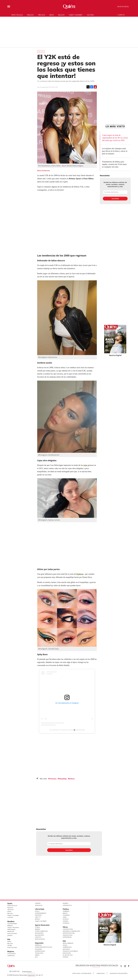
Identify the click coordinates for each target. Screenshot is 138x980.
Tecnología (39, 953)
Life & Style (40, 909)
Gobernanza (67, 947)
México (65, 913)
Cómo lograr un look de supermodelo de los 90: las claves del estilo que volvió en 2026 (115, 138)
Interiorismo (67, 937)
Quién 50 (121, 15)
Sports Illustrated (42, 925)
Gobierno (66, 911)
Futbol (38, 927)
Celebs (10, 945)
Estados (66, 919)
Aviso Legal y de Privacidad (82, 973)
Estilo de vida (12, 947)
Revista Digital (123, 7)
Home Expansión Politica (44, 947)
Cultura (90, 15)
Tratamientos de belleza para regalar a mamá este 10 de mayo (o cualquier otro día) (114, 164)
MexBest (11, 921)
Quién (10, 903)
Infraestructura (69, 933)
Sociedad (66, 923)
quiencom (127, 966)
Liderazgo (11, 956)
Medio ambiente (68, 943)
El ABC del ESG (68, 955)
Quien (121, 966)
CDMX (65, 917)
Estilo (37, 911)
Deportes (38, 915)
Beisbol (38, 929)
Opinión (38, 903)
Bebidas (10, 926)
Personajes (11, 929)
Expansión (39, 943)
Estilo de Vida (12, 933)
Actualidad (11, 954)
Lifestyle (38, 937)
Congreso (66, 915)
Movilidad (66, 949)
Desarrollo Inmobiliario (71, 931)
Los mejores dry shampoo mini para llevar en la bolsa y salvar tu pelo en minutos (115, 151)
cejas (85, 465)
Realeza (30, 15)
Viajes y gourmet (76, 15)
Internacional (40, 951)
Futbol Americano (41, 931)
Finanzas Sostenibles (70, 951)
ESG (36, 957)
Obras (37, 955)
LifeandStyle (67, 905)
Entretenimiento (41, 913)
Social (65, 945)
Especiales (39, 905)
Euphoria (80, 574)
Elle (9, 939)
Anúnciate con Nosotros (119, 973)
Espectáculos (17, 15)
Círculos (42, 15)
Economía (38, 949)
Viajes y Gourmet (13, 915)
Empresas (38, 945)
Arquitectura (68, 935)
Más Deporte (39, 935)
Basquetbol (39, 933)
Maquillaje (63, 779)
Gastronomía (12, 924)
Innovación (67, 953)
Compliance (101, 973)
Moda (52, 15)
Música (37, 919)
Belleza (61, 15)
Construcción (68, 929)
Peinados (53, 779)
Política (66, 909)
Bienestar (11, 931)
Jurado (10, 935)
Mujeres (11, 951)
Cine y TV (38, 917)
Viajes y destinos (13, 927)
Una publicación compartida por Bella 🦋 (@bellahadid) (67, 730)
